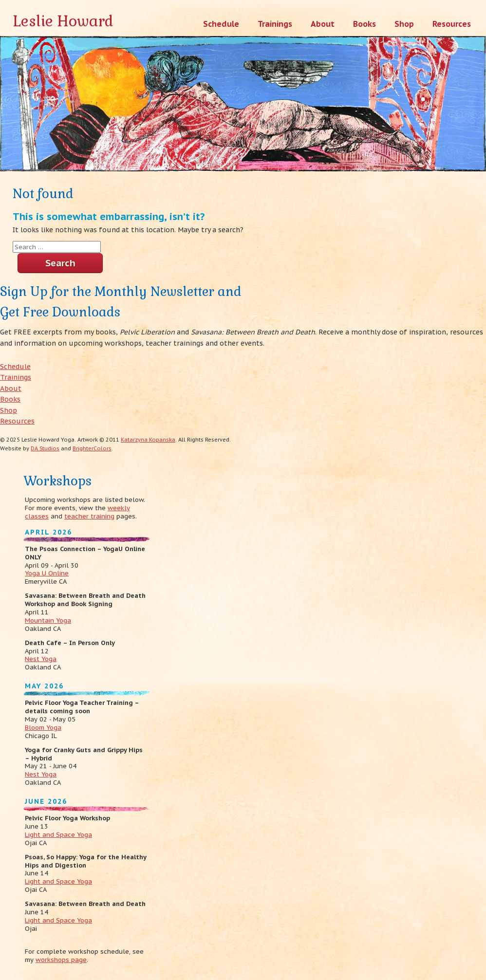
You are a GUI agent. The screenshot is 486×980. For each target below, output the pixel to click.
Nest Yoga (41, 659)
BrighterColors (92, 448)
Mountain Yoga (48, 620)
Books (10, 399)
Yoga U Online (47, 573)
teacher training (89, 516)
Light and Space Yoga (58, 835)
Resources (17, 421)
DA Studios (45, 448)
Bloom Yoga (43, 728)
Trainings (16, 377)
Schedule (15, 367)
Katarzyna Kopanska (148, 440)
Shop (9, 410)
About (11, 388)
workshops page (61, 960)
